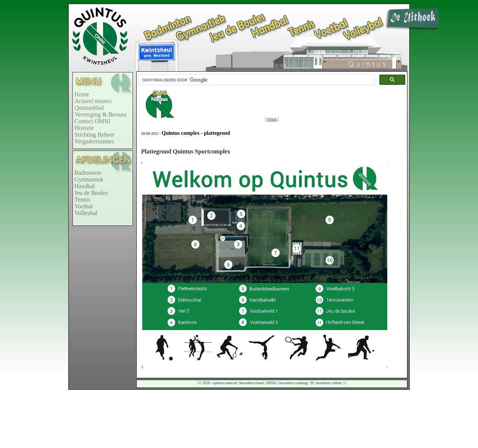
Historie (84, 128)
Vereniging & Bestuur (101, 114)
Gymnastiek (89, 179)
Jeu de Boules (91, 193)
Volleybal (86, 213)
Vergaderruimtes (94, 141)
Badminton (88, 173)
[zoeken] (256, 80)
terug (272, 119)
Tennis (83, 200)
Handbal (85, 186)
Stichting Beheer (95, 135)
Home (82, 94)
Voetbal (84, 206)
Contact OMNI (93, 121)
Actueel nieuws (93, 101)
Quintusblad (89, 108)
